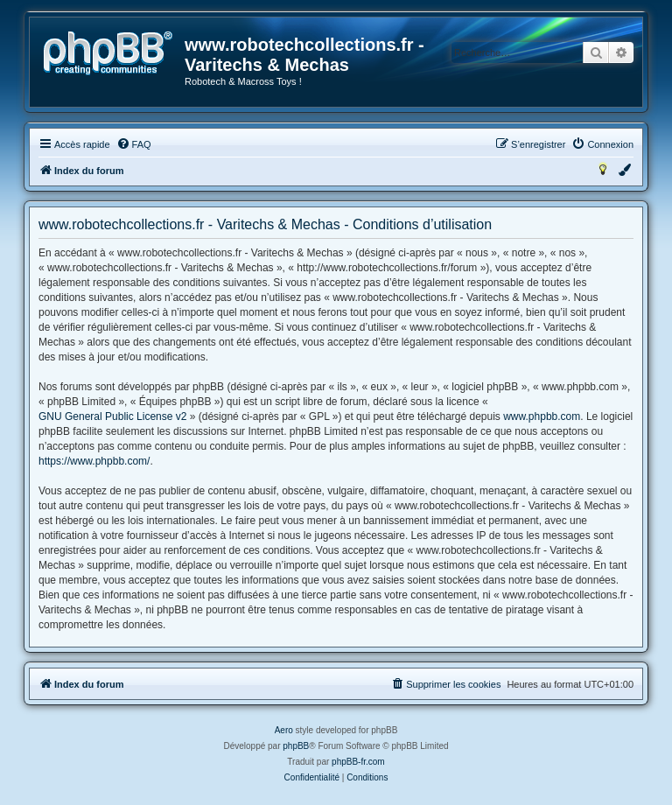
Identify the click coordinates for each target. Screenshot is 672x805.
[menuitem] (134, 144)
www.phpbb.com (542, 416)
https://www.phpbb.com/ (94, 461)
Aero (284, 730)
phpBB (296, 746)
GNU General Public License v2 (112, 416)
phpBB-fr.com (358, 762)
